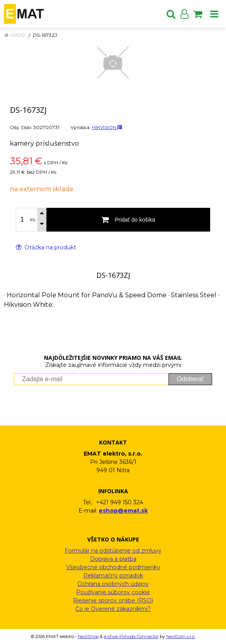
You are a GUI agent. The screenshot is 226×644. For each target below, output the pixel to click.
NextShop (88, 636)
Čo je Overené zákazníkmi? (113, 609)
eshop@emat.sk (123, 511)
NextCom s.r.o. (181, 636)
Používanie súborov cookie (113, 592)
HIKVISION (107, 127)
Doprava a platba (113, 559)
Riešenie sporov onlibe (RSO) (113, 600)
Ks (33, 220)
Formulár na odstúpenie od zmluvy (113, 551)
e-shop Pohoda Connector (131, 636)
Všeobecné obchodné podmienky (113, 567)
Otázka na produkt (46, 247)
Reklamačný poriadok (113, 576)
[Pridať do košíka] (128, 220)
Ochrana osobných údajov (113, 584)
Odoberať (190, 379)
